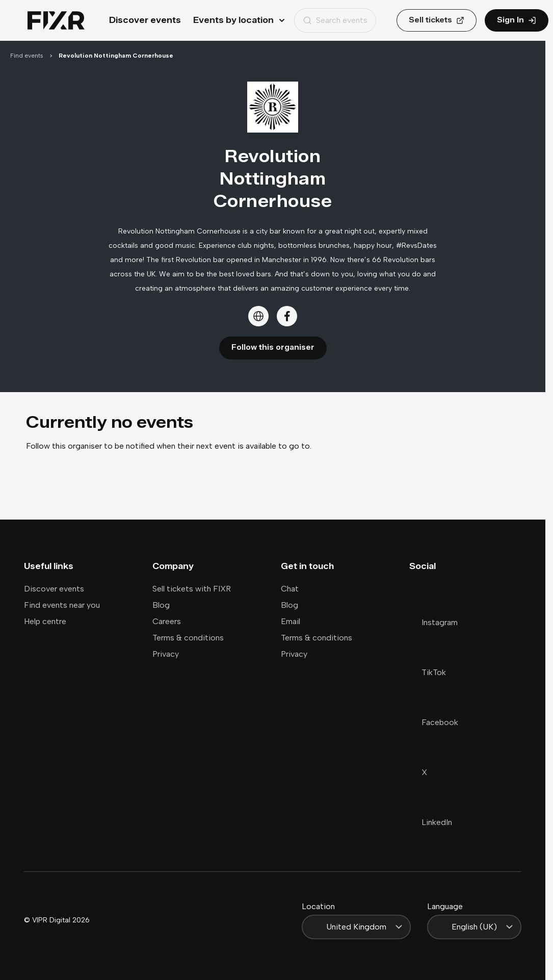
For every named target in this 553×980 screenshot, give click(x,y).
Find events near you (62, 605)
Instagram (433, 622)
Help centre (45, 621)
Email (291, 621)
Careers (167, 621)
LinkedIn (431, 822)
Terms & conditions (188, 638)
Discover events (145, 20)
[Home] (56, 21)
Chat (290, 589)
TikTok (428, 672)
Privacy (166, 654)
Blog (161, 605)
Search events (335, 20)
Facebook (434, 722)
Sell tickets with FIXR (192, 589)
